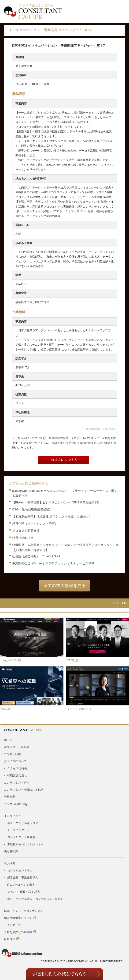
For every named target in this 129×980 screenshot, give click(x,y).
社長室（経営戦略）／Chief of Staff (36, 556)
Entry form (63, 460)
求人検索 (10, 863)
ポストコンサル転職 (17, 747)
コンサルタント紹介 (17, 783)
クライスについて (15, 761)
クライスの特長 (17, 768)
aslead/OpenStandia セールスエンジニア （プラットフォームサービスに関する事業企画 (65, 493)
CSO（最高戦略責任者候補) (31, 509)
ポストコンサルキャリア (23, 823)
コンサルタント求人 (20, 870)
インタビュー (12, 816)
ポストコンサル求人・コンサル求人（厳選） (35, 899)
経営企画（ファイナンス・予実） (35, 524)
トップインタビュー (20, 830)
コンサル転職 (12, 754)
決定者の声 (11, 851)
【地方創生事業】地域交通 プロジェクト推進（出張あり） (52, 516)
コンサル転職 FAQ (16, 804)
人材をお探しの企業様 (20, 932)
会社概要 (10, 797)
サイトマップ (12, 925)
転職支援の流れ (17, 775)
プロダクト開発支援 (26, 531)
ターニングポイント (80, 709)
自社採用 (12, 939)
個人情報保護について (20, 918)
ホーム (8, 740)
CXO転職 (73, 660)
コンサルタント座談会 (21, 837)
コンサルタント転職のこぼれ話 (24, 790)
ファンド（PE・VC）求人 (24, 892)
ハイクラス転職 (11, 660)
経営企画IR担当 (23, 538)
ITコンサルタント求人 (21, 885)
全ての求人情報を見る (65, 586)
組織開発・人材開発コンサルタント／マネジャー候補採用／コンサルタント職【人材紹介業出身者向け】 (65, 547)
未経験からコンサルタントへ (26, 844)
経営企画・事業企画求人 (23, 877)
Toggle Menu (119, 11)
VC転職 (6, 709)
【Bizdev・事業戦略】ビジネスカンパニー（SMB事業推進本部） (57, 502)
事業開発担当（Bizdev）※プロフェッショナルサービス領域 (53, 563)
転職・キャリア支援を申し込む (24, 911)
